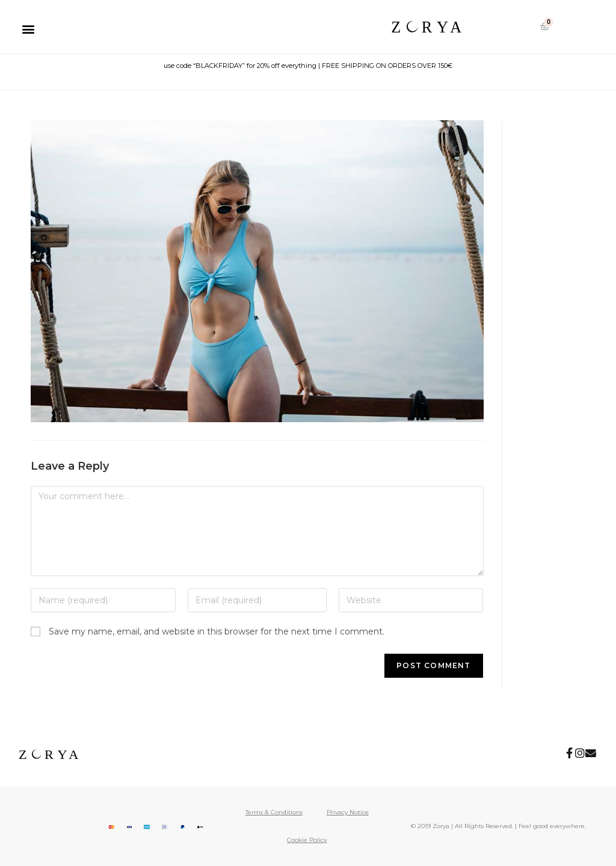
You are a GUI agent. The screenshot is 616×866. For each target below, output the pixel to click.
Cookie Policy (307, 840)
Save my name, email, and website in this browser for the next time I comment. (217, 631)
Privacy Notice (348, 812)
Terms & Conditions (274, 812)
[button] (28, 29)
